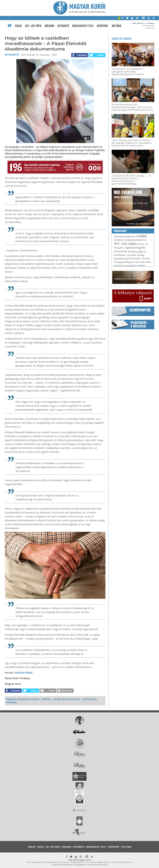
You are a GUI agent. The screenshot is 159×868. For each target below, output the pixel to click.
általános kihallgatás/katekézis (130, 240)
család (141, 236)
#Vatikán (11, 702)
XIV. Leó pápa (33, 26)
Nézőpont (103, 26)
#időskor (46, 699)
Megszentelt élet (83, 26)
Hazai (18, 26)
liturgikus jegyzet (137, 251)
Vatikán (141, 265)
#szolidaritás (90, 699)
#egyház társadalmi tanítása (23, 699)
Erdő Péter (145, 262)
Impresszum (56, 865)
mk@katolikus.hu (103, 862)
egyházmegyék (135, 248)
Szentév (146, 258)
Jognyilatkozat (81, 865)
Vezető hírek (122, 39)
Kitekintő (63, 26)
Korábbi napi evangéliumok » (140, 224)
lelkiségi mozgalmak (125, 236)
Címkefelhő (120, 231)
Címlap (31, 847)
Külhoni (50, 26)
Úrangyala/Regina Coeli (126, 262)
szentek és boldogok (125, 265)
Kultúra (117, 26)
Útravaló (131, 255)
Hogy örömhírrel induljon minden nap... (131, 197)
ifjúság (141, 255)
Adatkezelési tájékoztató (98, 865)
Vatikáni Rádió (23, 673)
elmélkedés (120, 255)
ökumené (120, 251)
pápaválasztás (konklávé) (127, 258)
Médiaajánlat (68, 865)
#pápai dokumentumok (67, 699)
